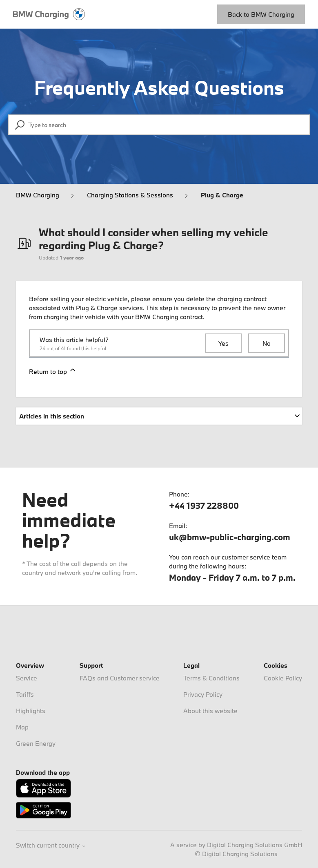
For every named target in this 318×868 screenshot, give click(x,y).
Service (27, 678)
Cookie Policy (283, 678)
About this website (210, 711)
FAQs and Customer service (120, 678)
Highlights (31, 711)
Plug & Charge (222, 195)
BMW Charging (38, 195)
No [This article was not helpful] (267, 343)
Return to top (53, 371)
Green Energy (36, 743)
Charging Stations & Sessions (130, 195)
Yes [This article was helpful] (223, 343)
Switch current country (51, 845)
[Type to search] (159, 125)
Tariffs (25, 694)
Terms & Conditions (211, 678)
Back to (261, 14)
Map (22, 727)
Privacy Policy (203, 694)
